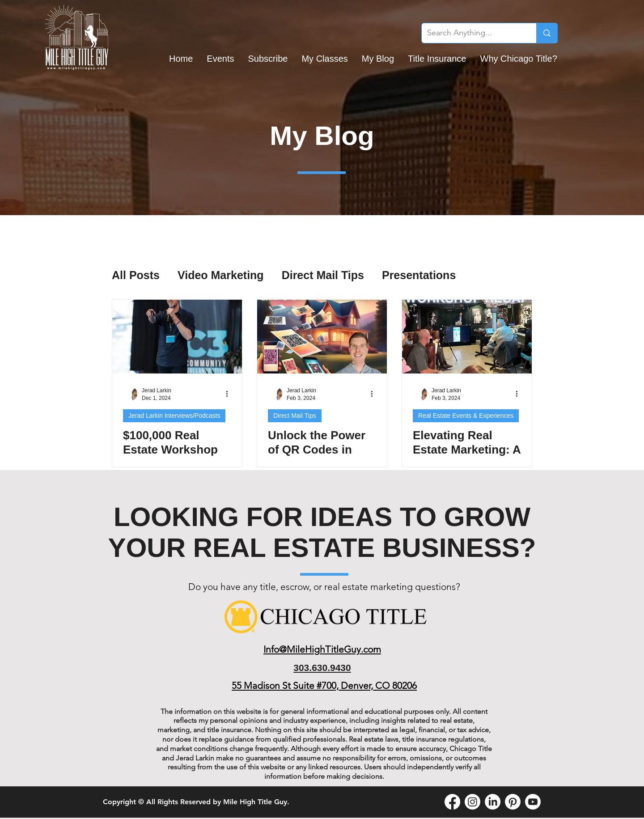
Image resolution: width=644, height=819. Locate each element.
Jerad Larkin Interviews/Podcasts (174, 416)
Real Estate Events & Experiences (466, 416)
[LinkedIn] (493, 802)
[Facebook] (452, 802)
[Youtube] (533, 802)
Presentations (419, 275)
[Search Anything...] (472, 33)
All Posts (136, 275)
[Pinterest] (513, 802)
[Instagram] (472, 802)
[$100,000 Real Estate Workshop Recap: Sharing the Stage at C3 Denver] (177, 337)
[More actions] (230, 394)
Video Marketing (221, 275)
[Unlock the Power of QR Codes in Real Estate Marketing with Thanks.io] (322, 337)
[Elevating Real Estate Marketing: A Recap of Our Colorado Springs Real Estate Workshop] (467, 337)
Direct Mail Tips (323, 275)
